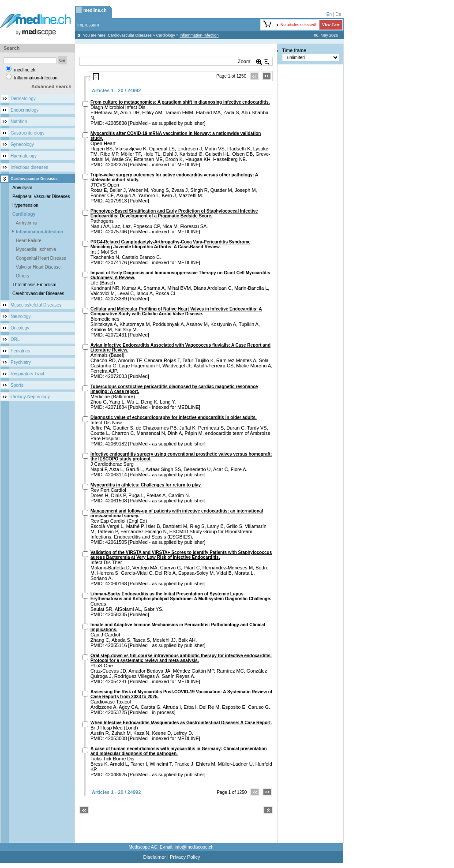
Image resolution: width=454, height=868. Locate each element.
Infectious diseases (29, 167)
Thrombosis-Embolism (34, 285)
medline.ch (95, 10)
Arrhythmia (26, 223)
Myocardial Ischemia (36, 249)
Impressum (88, 25)
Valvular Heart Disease (38, 267)
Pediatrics (20, 351)
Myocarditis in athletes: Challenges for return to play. (146, 485)
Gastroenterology (28, 133)
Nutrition (19, 122)
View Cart (331, 25)
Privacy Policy (185, 857)
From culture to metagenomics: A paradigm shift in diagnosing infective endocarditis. (180, 102)
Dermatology (23, 99)
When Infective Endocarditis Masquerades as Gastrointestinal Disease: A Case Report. (181, 723)
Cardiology (166, 35)
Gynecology (22, 144)
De (338, 14)
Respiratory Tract (27, 374)
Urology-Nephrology (30, 397)
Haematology (24, 156)
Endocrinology (24, 110)
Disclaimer (155, 857)
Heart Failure (29, 241)
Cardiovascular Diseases (130, 35)
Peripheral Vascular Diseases (41, 196)
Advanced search (51, 86)
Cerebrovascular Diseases (38, 294)
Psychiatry (21, 362)
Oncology (20, 328)
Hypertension (25, 205)
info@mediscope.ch (194, 847)
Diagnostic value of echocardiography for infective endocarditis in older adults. (174, 417)
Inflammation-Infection (39, 232)
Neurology (21, 316)
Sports (17, 385)
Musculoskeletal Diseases (36, 305)
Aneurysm (22, 188)
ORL (15, 339)
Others (23, 276)
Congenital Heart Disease (41, 258)
